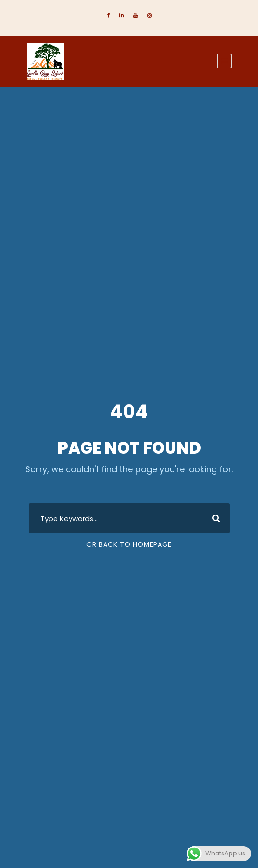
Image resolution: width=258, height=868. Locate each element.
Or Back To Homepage (129, 544)
